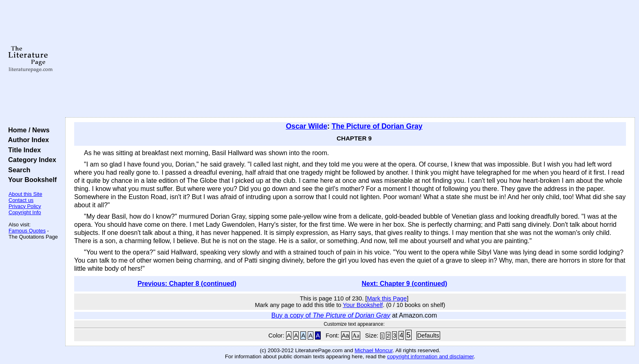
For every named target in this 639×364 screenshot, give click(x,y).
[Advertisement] (350, 59)
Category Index (30, 160)
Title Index (23, 150)
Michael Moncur (373, 350)
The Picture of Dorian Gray (377, 126)
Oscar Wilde (306, 126)
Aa (346, 335)
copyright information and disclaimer (431, 356)
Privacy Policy (25, 206)
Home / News (27, 130)
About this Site (25, 194)
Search (17, 170)
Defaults (428, 335)
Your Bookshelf (31, 180)
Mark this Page (387, 298)
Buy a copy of (331, 315)
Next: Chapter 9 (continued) (405, 284)
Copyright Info (25, 212)
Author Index (27, 140)
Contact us (21, 200)
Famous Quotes (27, 231)
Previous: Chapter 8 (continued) (187, 284)
